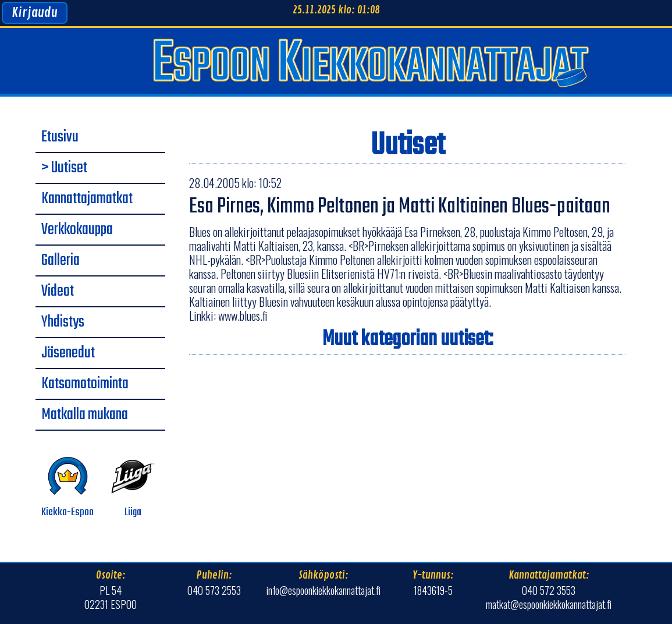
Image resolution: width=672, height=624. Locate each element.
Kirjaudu (35, 13)
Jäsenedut (68, 353)
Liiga (133, 487)
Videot (58, 292)
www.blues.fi (243, 315)
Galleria (61, 261)
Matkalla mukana (85, 415)
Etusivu (60, 137)
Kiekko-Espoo (67, 487)
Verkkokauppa (77, 230)
